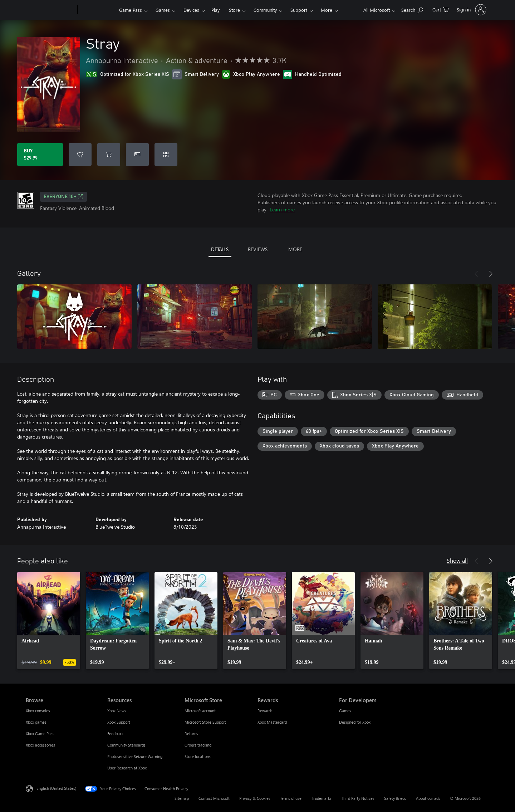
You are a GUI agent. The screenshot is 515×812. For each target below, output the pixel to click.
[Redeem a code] (166, 155)
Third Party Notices (358, 798)
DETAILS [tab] (220, 249)
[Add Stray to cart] (109, 155)
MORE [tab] (295, 249)
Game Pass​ (131, 10)
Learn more (282, 209)
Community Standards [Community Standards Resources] (126, 745)
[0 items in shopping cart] (441, 9)
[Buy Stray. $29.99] (40, 155)
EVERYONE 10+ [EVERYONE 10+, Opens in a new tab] (63, 197)
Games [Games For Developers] (345, 711)
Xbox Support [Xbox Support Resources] (119, 722)
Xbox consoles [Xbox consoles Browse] (38, 711)
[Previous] (476, 274)
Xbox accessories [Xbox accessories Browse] (40, 745)
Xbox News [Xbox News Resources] (117, 711)
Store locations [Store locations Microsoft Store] (198, 756)
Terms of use (291, 798)
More (327, 10)
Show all (457, 560)
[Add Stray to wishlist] (80, 155)
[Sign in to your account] (471, 10)
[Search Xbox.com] (412, 9)
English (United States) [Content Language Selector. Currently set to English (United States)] (56, 788)
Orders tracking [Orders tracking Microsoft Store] (198, 745)
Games (163, 10)
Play (215, 10)
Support (299, 10)
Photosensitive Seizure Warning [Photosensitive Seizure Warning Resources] (135, 756)
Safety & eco (395, 798)
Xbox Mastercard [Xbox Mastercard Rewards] (272, 722)
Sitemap (182, 798)
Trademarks (321, 798)
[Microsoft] (50, 10)
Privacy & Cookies (255, 798)
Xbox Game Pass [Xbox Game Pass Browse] (40, 733)
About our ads (428, 798)
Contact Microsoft (214, 798)
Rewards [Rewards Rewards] (265, 711)
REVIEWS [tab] (258, 249)
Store (234, 10)
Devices (191, 10)
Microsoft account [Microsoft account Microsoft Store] (200, 711)
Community (265, 10)
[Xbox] (97, 10)
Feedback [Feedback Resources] (115, 733)
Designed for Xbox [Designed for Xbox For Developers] (355, 722)
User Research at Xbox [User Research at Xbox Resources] (127, 768)
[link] (49, 621)
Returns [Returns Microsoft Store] (191, 733)
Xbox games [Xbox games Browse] (36, 722)
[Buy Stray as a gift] (137, 155)
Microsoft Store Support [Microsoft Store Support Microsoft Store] (205, 722)
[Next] (491, 274)
